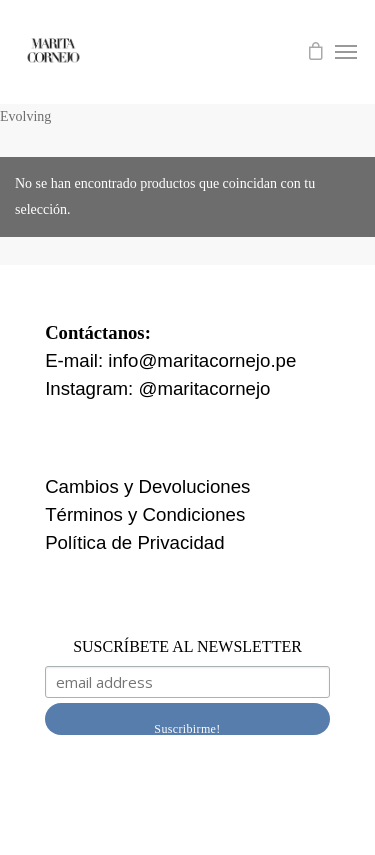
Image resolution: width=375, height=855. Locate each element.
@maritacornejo (204, 388)
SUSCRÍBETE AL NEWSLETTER (187, 646)
